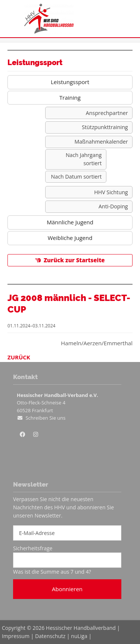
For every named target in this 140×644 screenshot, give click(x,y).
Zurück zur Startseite (74, 260)
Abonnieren (67, 589)
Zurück (19, 357)
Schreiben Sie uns (45, 418)
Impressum (16, 636)
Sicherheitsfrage (33, 548)
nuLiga (79, 636)
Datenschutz (50, 636)
